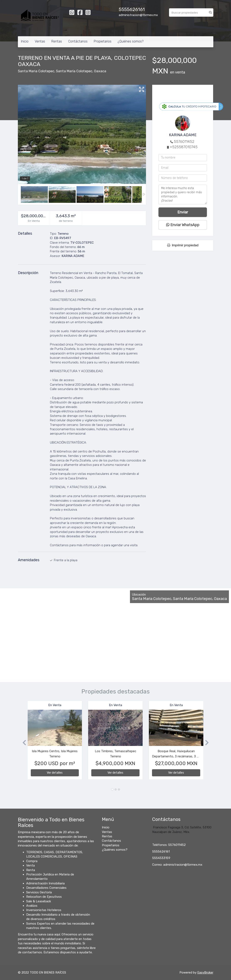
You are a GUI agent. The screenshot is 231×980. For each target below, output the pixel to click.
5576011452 (184, 142)
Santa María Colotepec (74, 71)
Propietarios (103, 41)
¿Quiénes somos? (131, 41)
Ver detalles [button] (55, 773)
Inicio (25, 41)
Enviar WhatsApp (183, 225)
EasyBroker (205, 973)
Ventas (40, 41)
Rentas (57, 41)
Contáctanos (78, 41)
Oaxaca (100, 71)
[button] (23, 742)
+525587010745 (184, 147)
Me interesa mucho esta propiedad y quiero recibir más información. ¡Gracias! (183, 195)
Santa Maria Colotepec (36, 71)
